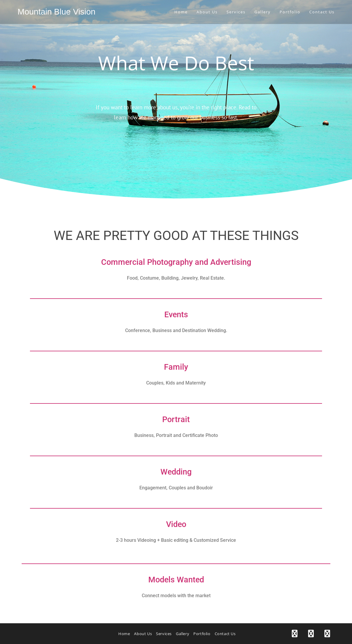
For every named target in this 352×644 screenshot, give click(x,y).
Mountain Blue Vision (56, 12)
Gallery (183, 634)
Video (176, 524)
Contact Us (225, 634)
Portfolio (202, 634)
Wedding (176, 472)
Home (124, 634)
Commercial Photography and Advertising (176, 262)
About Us (143, 634)
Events (176, 315)
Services (164, 634)
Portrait (176, 419)
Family (176, 367)
